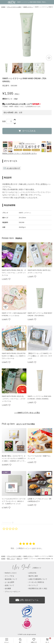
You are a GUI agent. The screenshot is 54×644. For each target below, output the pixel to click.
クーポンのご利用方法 (36, 582)
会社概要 (8, 588)
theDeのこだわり (11, 573)
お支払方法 (32, 573)
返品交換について (11, 579)
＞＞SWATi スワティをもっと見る (27, 413)
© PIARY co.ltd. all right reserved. (27, 634)
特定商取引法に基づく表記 (38, 588)
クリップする (9, 576)
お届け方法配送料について (38, 579)
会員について (9, 585)
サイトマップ (33, 585)
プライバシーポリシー (12, 592)
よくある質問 (9, 582)
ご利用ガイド (27, 568)
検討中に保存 (33, 576)
